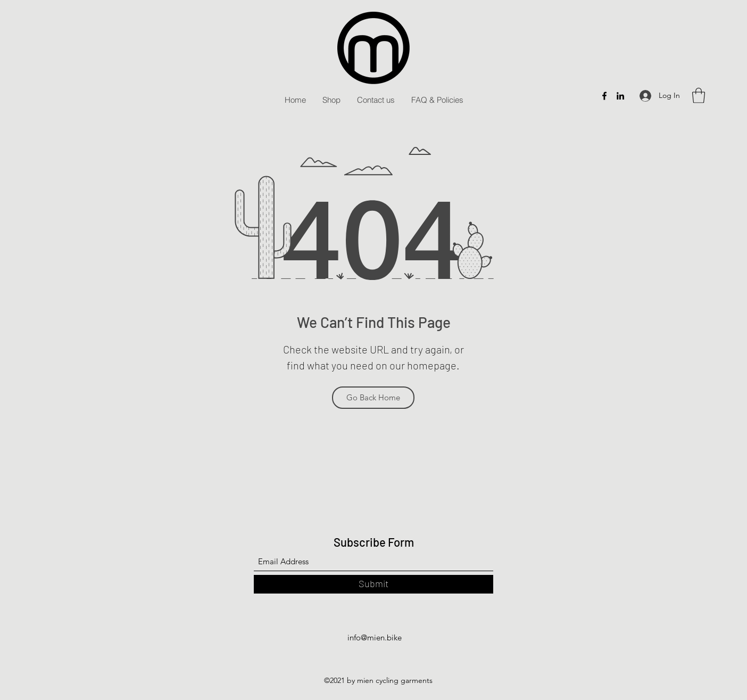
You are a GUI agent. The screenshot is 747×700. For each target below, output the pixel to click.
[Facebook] (604, 96)
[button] (699, 96)
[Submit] (373, 584)
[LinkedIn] (620, 96)
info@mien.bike (375, 637)
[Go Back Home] (373, 398)
